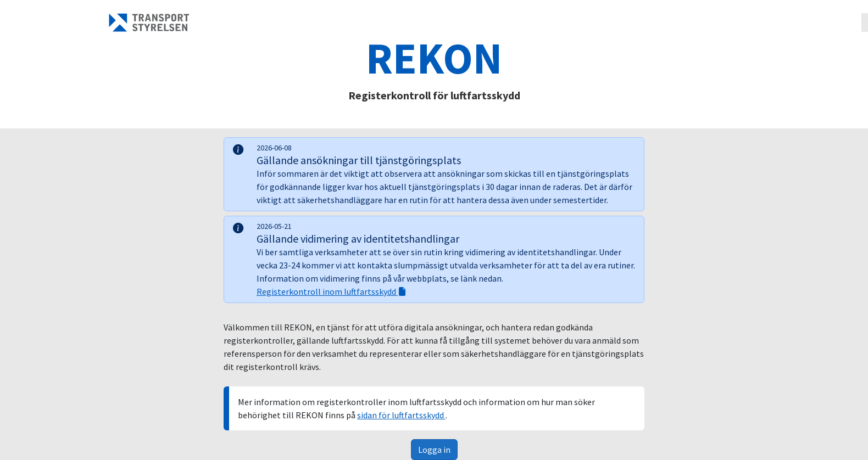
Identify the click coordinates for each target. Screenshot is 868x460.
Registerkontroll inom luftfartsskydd (332, 291)
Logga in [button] (434, 450)
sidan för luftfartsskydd (401, 415)
